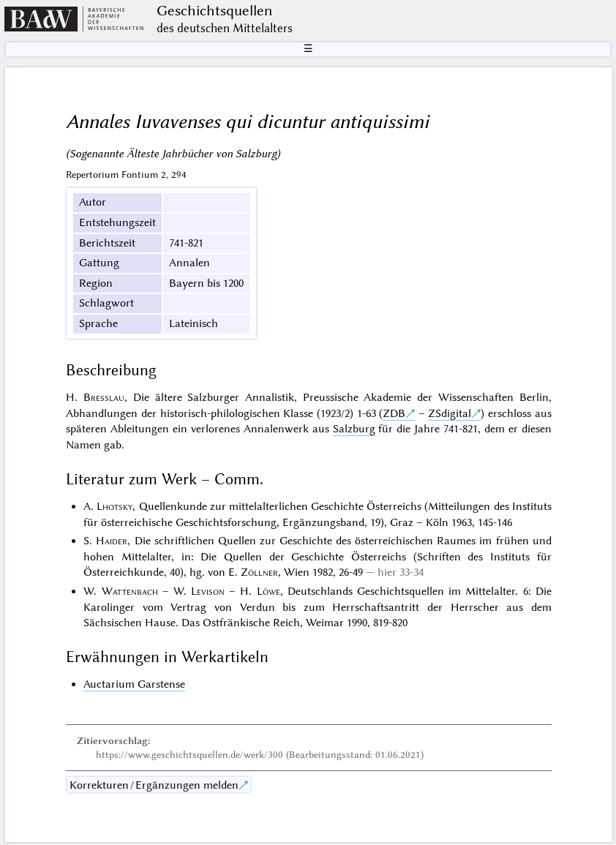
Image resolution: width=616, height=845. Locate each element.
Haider (112, 541)
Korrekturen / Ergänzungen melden (154, 785)
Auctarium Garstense (134, 684)
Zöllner (259, 572)
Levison (208, 591)
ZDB (394, 413)
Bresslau (104, 397)
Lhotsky (114, 506)
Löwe (268, 591)
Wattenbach (130, 591)
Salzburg (354, 429)
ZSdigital (450, 413)
